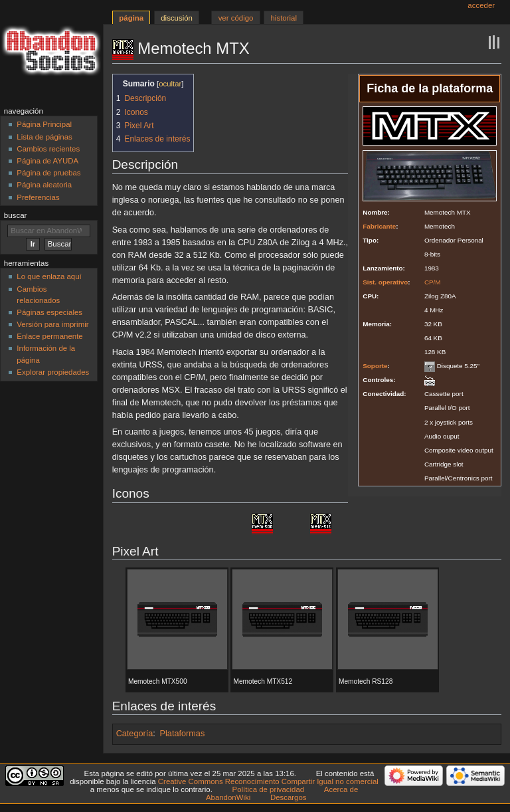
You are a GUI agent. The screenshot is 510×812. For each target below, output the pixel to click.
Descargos (289, 797)
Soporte (375, 366)
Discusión (177, 18)
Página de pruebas (48, 173)
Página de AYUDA (47, 161)
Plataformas (183, 734)
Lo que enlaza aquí (49, 276)
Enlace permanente (49, 336)
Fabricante (379, 226)
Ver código (236, 18)
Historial (284, 18)
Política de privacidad (269, 789)
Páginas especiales (49, 312)
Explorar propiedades (53, 372)
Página (131, 18)
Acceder (481, 5)
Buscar (16, 215)
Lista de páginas (44, 137)
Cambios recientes (48, 149)
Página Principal (44, 124)
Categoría (135, 734)
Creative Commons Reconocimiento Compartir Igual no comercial (268, 781)
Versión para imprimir (52, 324)
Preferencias (38, 197)
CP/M (433, 282)
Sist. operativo (385, 282)
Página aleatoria (44, 185)
